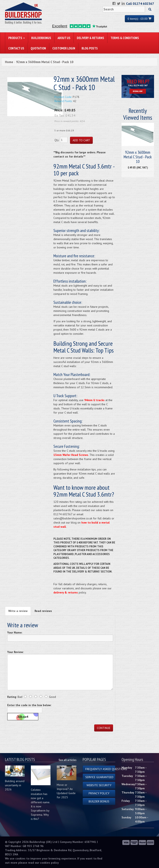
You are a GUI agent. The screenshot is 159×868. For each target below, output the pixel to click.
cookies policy (49, 863)
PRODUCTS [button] (17, 38)
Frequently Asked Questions (100, 769)
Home (9, 62)
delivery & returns (66, 592)
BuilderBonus (41, 38)
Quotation (38, 48)
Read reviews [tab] (43, 611)
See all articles (67, 760)
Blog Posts (90, 48)
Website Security (99, 785)
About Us (64, 38)
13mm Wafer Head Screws (71, 455)
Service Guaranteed (99, 777)
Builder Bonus (99, 801)
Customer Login (64, 48)
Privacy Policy (99, 793)
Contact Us (16, 48)
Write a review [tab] (18, 611)
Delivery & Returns (90, 38)
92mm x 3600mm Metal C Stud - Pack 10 (45, 62)
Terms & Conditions (125, 38)
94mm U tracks (94, 400)
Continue (104, 728)
